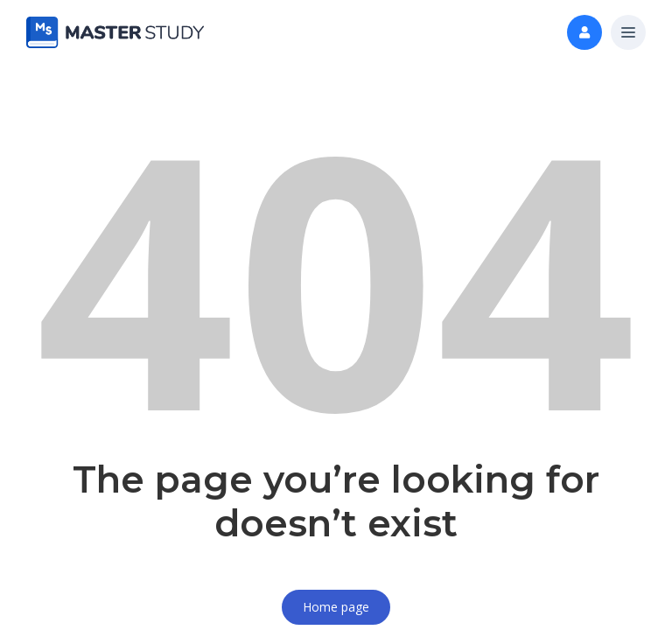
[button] (628, 33)
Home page (336, 607)
